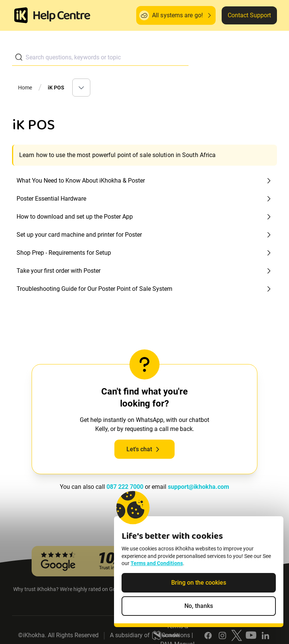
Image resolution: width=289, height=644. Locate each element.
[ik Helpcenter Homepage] (62, 16)
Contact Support (249, 15)
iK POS (56, 88)
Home (25, 88)
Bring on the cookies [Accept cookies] (199, 583)
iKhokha (34, 635)
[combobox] (100, 57)
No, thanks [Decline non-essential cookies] (199, 606)
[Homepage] (21, 15)
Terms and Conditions (157, 563)
